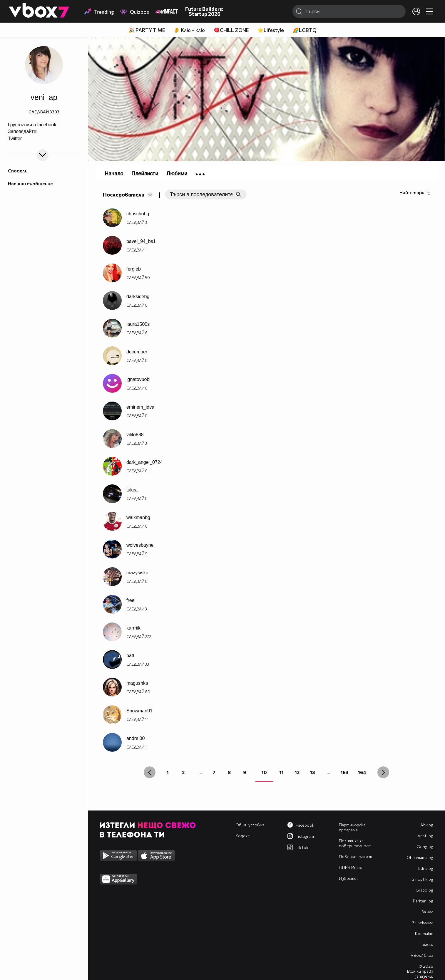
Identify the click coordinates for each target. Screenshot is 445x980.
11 (282, 772)
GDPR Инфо (351, 867)
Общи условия (250, 825)
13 (313, 772)
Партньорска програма (352, 827)
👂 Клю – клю (189, 30)
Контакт (424, 933)
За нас (427, 912)
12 (297, 772)
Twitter (15, 139)
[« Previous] (150, 772)
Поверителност (356, 856)
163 (345, 772)
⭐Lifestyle (271, 30)
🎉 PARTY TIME (147, 30)
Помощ (426, 944)
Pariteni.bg (423, 901)
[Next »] (383, 772)
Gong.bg (425, 846)
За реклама (423, 923)
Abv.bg (427, 825)
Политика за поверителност (355, 843)
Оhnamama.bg (420, 857)
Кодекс (242, 836)
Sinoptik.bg (423, 879)
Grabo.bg (424, 890)
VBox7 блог (422, 955)
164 (362, 772)
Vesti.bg (425, 836)
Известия (349, 878)
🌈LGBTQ (305, 30)
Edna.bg (426, 868)
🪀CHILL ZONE (231, 30)
